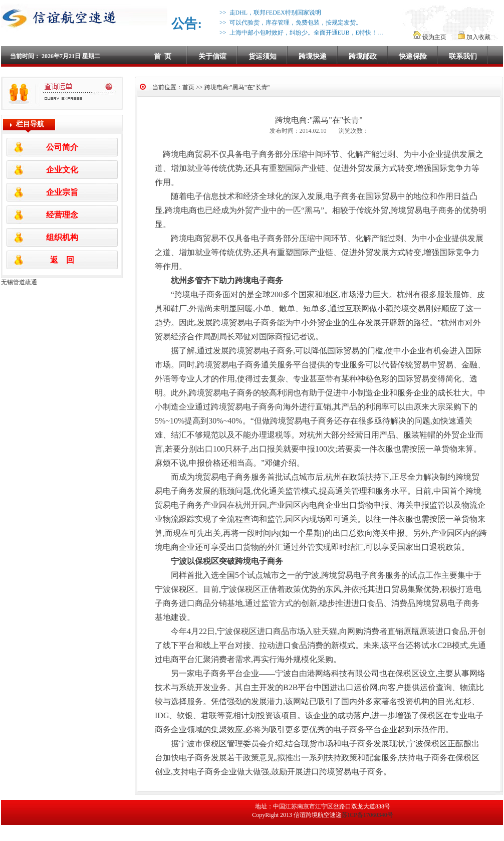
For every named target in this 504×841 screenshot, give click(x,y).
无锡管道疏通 (19, 282)
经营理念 (62, 215)
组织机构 (62, 237)
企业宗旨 (62, 192)
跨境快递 (313, 56)
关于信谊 (212, 56)
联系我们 (463, 56)
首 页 (163, 56)
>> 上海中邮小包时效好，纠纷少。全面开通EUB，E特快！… (300, 33)
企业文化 (62, 170)
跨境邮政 (363, 56)
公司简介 (62, 147)
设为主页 (431, 37)
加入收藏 (474, 37)
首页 (188, 87)
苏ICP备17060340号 (367, 815)
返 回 (62, 260)
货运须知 (263, 56)
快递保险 (413, 56)
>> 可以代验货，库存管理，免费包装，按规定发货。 (289, 23)
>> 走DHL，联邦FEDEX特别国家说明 (269, 13)
